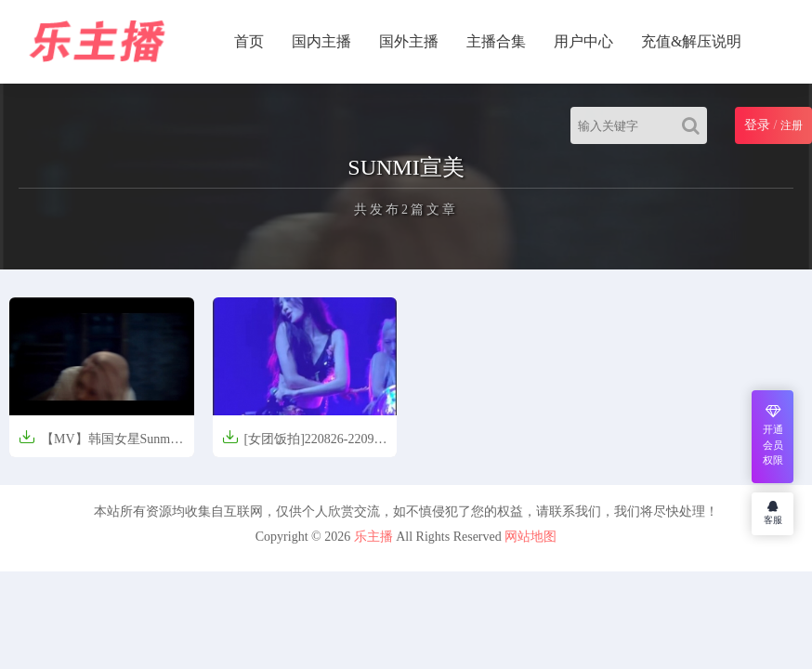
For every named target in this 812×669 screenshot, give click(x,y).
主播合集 (496, 41)
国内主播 (321, 41)
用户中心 (583, 41)
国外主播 (409, 41)
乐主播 (373, 537)
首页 (249, 41)
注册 (792, 125)
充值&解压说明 (691, 41)
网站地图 (530, 537)
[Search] (694, 125)
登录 (757, 125)
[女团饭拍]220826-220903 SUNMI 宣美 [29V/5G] (305, 445)
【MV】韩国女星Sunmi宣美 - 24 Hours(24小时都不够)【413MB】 (96, 445)
